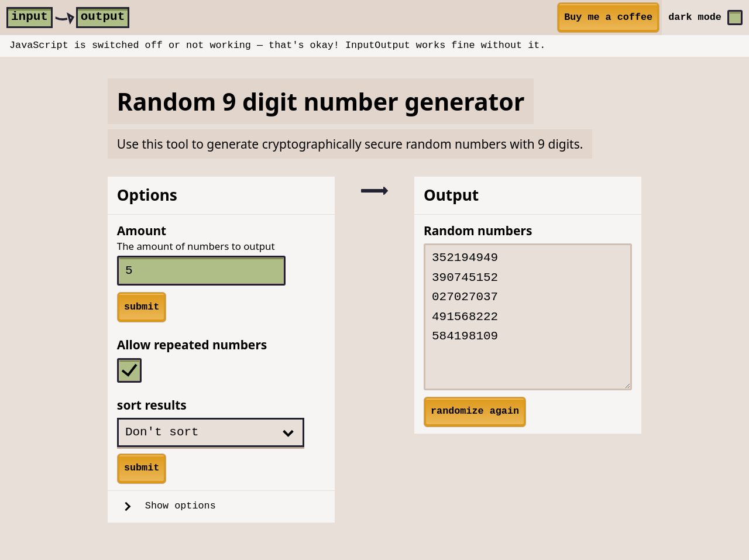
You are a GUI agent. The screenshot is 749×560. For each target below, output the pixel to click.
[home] (68, 18)
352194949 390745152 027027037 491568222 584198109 (528, 317)
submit (142, 307)
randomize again (475, 411)
